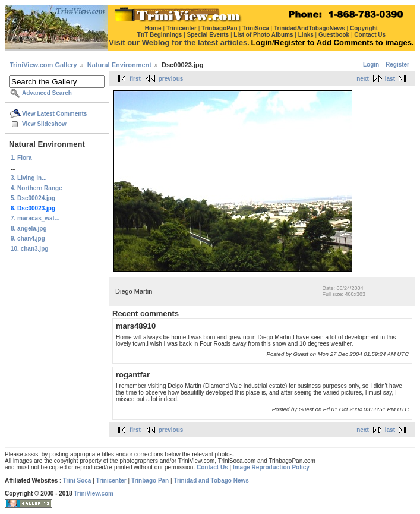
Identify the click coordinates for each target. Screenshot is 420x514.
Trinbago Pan (150, 480)
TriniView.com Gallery (43, 65)
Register (397, 64)
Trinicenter (111, 480)
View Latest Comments (54, 114)
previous (171, 79)
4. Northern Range (37, 188)
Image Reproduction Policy (271, 467)
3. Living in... (29, 178)
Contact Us (212, 467)
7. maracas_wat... (35, 218)
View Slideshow (44, 124)
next (363, 79)
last (390, 79)
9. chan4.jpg (28, 239)
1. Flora (21, 158)
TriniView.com (94, 493)
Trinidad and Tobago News (211, 480)
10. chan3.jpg (29, 249)
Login (371, 64)
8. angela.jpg (29, 228)
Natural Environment (119, 65)
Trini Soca (77, 480)
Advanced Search (47, 93)
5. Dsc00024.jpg (33, 198)
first (135, 79)
